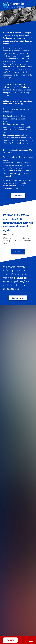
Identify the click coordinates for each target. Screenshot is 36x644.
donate (10, 640)
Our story (18, 196)
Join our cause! (18, 298)
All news (18, 252)
